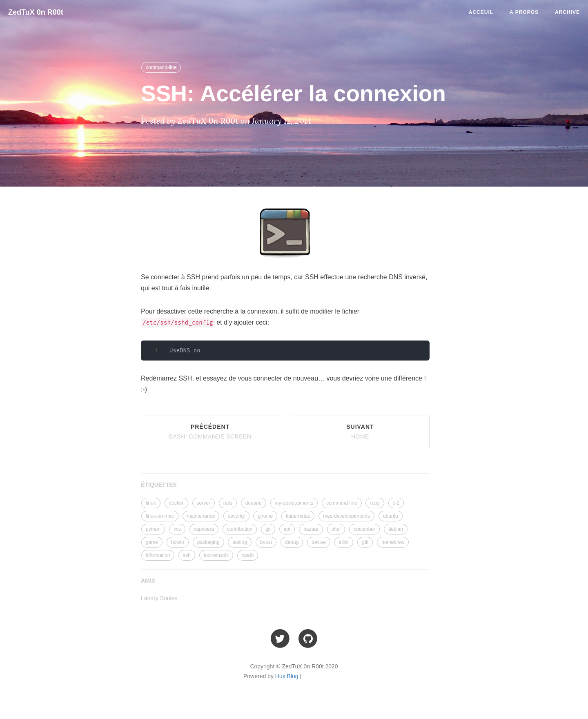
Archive (567, 12)
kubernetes (298, 516)
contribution (240, 529)
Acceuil (481, 12)
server (204, 503)
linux (151, 503)
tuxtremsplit (216, 555)
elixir (344, 542)
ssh (187, 555)
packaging (208, 542)
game (152, 542)
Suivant (360, 432)
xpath (248, 555)
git (268, 529)
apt (287, 529)
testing (239, 542)
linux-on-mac (160, 516)
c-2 (396, 503)
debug (292, 542)
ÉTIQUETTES (159, 485)
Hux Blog (287, 676)
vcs (177, 529)
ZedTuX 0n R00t (36, 12)
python (153, 529)
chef (336, 529)
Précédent (210, 432)
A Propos (524, 12)
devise (319, 542)
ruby (375, 503)
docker (176, 503)
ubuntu (391, 516)
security (236, 516)
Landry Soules (159, 598)
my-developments (294, 503)
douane (254, 503)
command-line (161, 67)
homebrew (393, 542)
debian (396, 529)
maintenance (201, 516)
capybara (204, 529)
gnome (265, 516)
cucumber (364, 529)
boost (266, 542)
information (158, 555)
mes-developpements (346, 516)
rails (228, 503)
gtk (365, 542)
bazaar (311, 529)
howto (178, 542)
